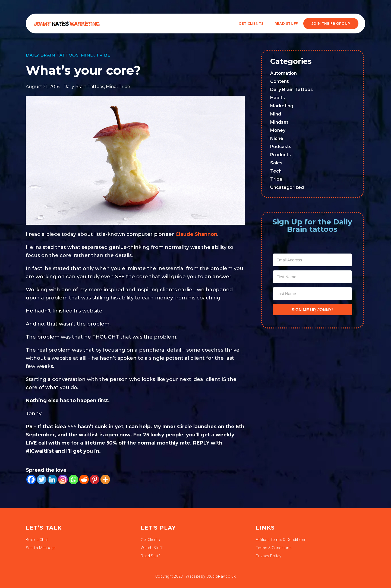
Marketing (282, 106)
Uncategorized (287, 187)
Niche (277, 138)
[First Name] (313, 277)
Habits (278, 98)
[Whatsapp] (73, 479)
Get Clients (251, 24)
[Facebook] (31, 479)
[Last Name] (313, 294)
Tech (276, 171)
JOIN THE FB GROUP (331, 24)
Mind (87, 55)
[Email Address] (313, 260)
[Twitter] (42, 479)
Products (280, 155)
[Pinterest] (95, 479)
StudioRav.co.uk (221, 576)
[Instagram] (63, 479)
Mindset (279, 122)
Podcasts (281, 147)
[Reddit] (84, 479)
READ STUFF (286, 24)
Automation (283, 73)
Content (279, 81)
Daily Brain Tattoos (52, 55)
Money (278, 130)
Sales (276, 163)
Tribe (103, 55)
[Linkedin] (52, 479)
